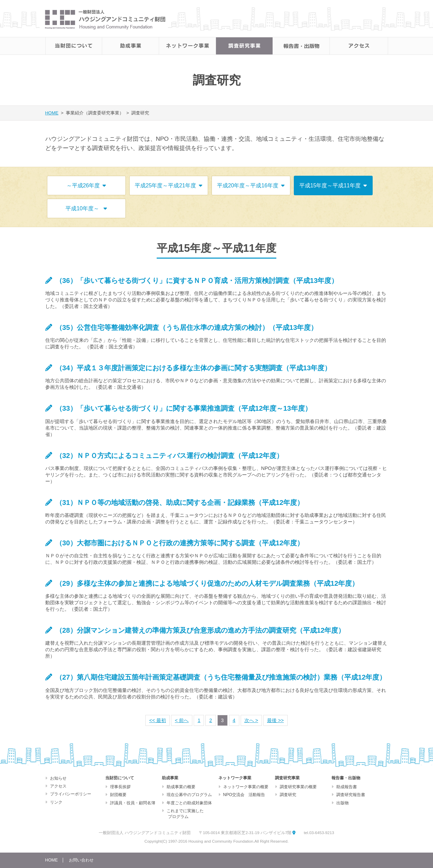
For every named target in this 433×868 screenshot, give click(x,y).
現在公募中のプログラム (189, 795)
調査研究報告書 (351, 795)
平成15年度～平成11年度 (333, 185)
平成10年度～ (86, 208)
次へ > (251, 720)
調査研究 (288, 795)
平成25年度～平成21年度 (169, 185)
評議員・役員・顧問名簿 (133, 803)
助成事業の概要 (181, 787)
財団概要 (118, 795)
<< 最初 (158, 720)
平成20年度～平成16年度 (251, 185)
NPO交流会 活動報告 (244, 795)
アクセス (58, 786)
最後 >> (275, 720)
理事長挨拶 (120, 787)
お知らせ (58, 778)
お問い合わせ (81, 860)
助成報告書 (347, 787)
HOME (52, 113)
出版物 (342, 803)
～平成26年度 (86, 185)
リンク (56, 802)
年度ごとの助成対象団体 (189, 803)
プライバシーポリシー (71, 794)
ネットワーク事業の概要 (246, 787)
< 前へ (182, 720)
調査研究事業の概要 (298, 787)
